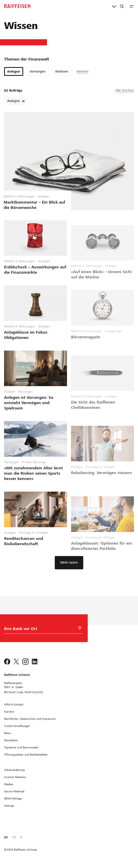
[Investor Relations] (15, 777)
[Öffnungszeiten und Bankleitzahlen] (26, 755)
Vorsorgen (38, 71)
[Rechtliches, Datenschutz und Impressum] (30, 719)
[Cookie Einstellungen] (17, 726)
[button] (89, 71)
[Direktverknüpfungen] (114, 6)
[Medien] (9, 784)
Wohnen (62, 71)
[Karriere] (9, 712)
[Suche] (122, 6)
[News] (8, 733)
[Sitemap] (9, 806)
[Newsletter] (11, 740)
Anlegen (14, 71)
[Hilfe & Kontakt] (14, 704)
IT (21, 837)
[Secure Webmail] (14, 791)
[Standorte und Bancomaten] (21, 747)
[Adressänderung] (14, 770)
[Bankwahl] (40, 630)
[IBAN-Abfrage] (13, 798)
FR (14, 837)
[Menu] (132, 6)
